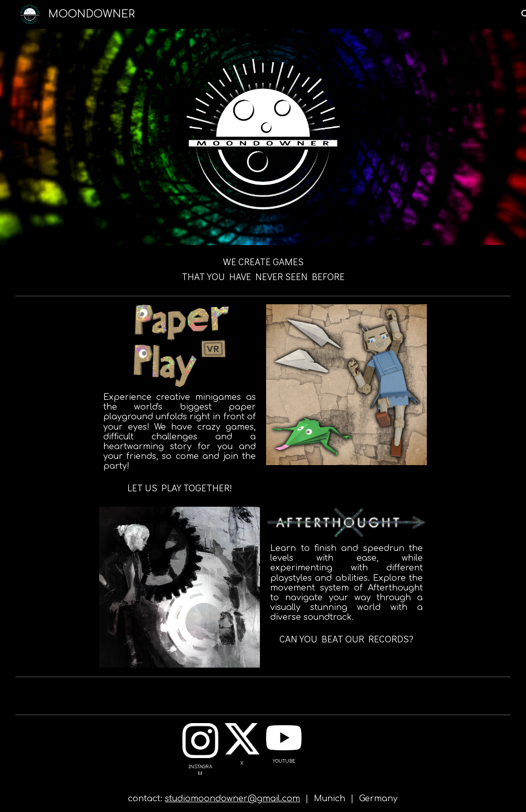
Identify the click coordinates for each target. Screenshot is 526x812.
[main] (263, 268)
